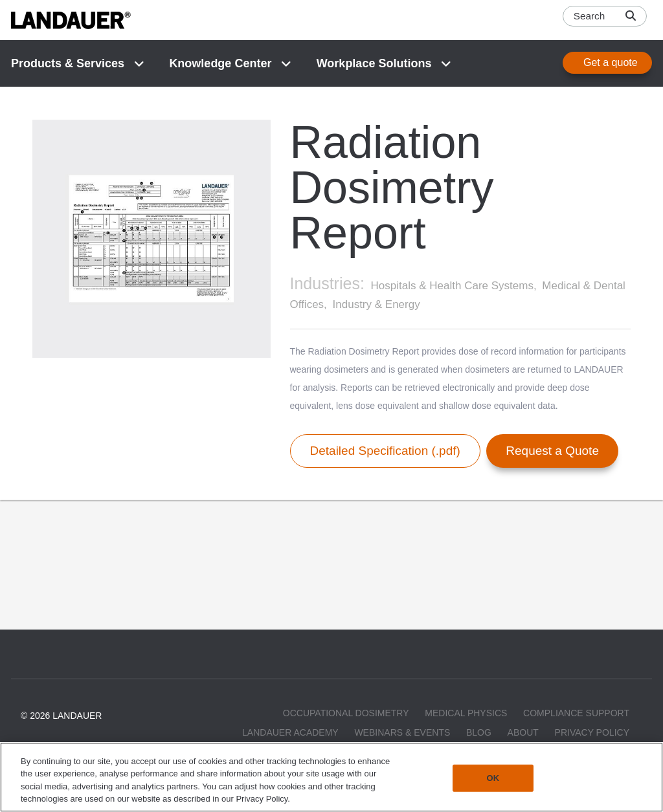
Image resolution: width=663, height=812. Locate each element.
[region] (331, 777)
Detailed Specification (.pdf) (385, 451)
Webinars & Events (402, 732)
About (523, 732)
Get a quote (611, 62)
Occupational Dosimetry (346, 713)
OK (493, 778)
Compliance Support (576, 713)
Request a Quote (552, 451)
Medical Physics (466, 713)
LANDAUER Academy (290, 732)
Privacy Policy (592, 732)
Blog (479, 732)
